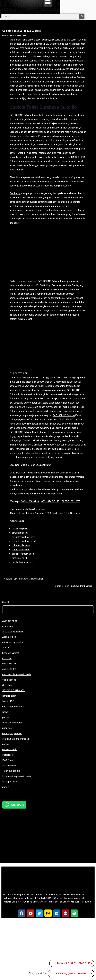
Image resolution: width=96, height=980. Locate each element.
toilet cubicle (9, 766)
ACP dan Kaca (10, 621)
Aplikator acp (9, 637)
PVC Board (8, 760)
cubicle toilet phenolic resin (17, 674)
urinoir (6, 787)
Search (6, 602)
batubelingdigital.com (23, 562)
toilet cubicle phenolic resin (17, 776)
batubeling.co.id (20, 529)
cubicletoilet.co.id (21, 550)
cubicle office (9, 664)
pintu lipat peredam (12, 733)
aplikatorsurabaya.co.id (24, 541)
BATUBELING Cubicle (64, 415)
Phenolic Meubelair (12, 723)
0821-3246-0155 (50, 501)
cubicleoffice (9, 680)
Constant (7, 658)
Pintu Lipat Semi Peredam (16, 739)
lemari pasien (9, 696)
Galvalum (7, 685)
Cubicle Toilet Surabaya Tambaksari (73, 586)
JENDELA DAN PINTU (14, 690)
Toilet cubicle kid (11, 771)
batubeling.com (20, 533)
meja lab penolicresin (13, 707)
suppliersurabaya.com (23, 554)
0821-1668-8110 (30, 501)
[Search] (82, 16)
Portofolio (8, 755)
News (5, 712)
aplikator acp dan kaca (14, 642)
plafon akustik (10, 749)
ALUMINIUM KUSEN (13, 632)
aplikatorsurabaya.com (23, 537)
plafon (6, 744)
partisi (6, 717)
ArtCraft (6, 648)
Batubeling (15, 193)
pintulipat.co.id (19, 558)
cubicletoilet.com (21, 545)
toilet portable (10, 782)
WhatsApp (17, 805)
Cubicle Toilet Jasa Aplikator (36, 465)
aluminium (7, 626)
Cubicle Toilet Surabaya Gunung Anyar (24, 579)
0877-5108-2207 (71, 501)
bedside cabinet (11, 653)
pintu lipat (7, 728)
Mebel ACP (8, 701)
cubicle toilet (21, 36)
